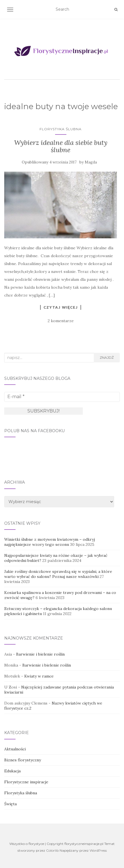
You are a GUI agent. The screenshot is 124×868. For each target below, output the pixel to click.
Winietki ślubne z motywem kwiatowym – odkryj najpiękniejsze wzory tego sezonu (50, 542)
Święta (10, 804)
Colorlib (52, 850)
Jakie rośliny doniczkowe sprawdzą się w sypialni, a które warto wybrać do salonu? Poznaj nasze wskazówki (58, 574)
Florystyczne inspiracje (26, 782)
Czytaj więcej (61, 307)
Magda (91, 162)
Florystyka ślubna (61, 129)
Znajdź (107, 357)
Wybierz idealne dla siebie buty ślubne (61, 146)
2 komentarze (61, 321)
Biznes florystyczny (23, 760)
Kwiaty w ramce (39, 676)
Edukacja (12, 771)
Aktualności (15, 749)
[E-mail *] (62, 397)
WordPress (98, 850)
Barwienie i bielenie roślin (40, 654)
